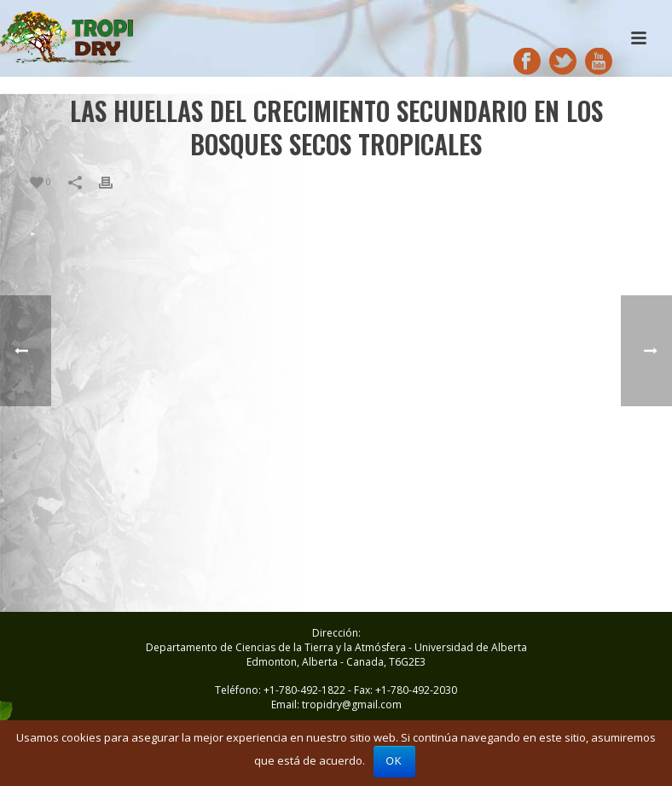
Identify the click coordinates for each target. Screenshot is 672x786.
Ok (394, 761)
